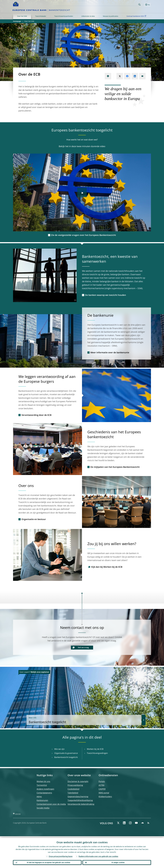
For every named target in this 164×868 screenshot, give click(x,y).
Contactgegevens (44, 793)
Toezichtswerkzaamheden (64, 16)
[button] (143, 5)
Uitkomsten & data (88, 16)
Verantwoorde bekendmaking (81, 804)
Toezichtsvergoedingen (97, 753)
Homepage (17, 21)
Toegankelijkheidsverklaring (80, 800)
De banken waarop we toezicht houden (105, 295)
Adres (39, 797)
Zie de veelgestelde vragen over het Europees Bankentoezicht (84, 235)
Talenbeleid (73, 793)
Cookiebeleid (73, 789)
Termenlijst (42, 785)
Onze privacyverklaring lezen (61, 855)
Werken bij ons (43, 781)
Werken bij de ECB (95, 749)
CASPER (102, 789)
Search (139, 5)
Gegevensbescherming (78, 797)
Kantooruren (42, 800)
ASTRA (101, 785)
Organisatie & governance (66, 753)
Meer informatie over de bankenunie (110, 352)
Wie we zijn (59, 749)
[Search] (127, 4)
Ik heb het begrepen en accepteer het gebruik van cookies (47, 862)
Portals (102, 781)
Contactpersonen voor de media (51, 804)
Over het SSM (22, 16)
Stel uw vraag (83, 647)
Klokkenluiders (105, 797)
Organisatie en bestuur (34, 519)
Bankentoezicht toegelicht (112, 720)
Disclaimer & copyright (78, 781)
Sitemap (18, 814)
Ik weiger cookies (117, 862)
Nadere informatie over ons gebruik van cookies (98, 855)
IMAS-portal (104, 793)
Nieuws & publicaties (111, 16)
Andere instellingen (45, 789)
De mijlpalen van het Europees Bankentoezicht (115, 467)
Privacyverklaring (75, 785)
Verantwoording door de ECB (36, 415)
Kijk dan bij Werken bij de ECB (107, 567)
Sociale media (43, 808)
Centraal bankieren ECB (137, 16)
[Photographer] (150, 66)
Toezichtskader (41, 16)
